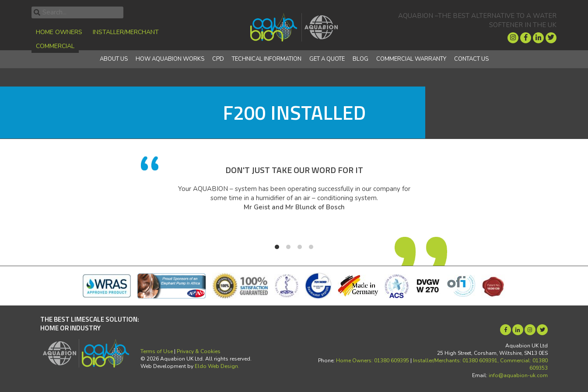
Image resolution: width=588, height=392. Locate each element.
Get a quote (327, 59)
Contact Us (471, 59)
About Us (114, 59)
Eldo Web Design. (217, 366)
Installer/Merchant (126, 32)
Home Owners (59, 32)
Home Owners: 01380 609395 (373, 361)
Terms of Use (157, 351)
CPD (218, 59)
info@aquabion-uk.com (518, 375)
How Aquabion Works (170, 59)
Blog (360, 59)
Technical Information (267, 59)
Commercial (55, 46)
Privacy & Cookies (199, 351)
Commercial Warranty (411, 59)
